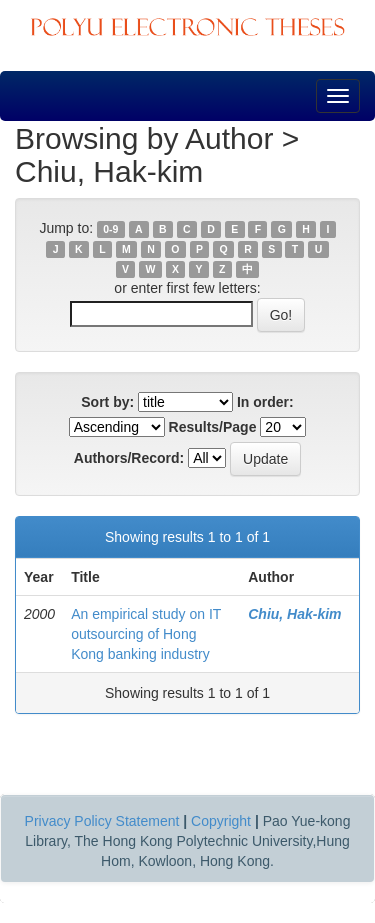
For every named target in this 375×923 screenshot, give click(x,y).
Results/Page (213, 427)
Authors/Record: (129, 458)
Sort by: (107, 402)
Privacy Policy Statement (102, 821)
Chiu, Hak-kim (294, 614)
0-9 (110, 229)
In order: (265, 402)
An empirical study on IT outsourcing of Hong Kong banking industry (146, 634)
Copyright (221, 821)
